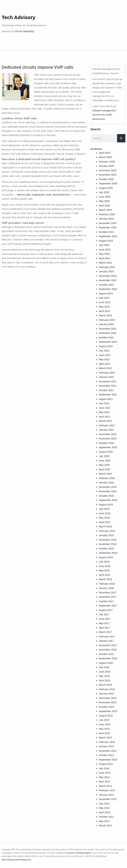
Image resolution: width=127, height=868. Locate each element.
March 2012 (105, 825)
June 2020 (105, 461)
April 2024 (105, 258)
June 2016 (105, 672)
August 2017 (106, 610)
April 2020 (105, 469)
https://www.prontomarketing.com (16, 860)
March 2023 (105, 315)
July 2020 (104, 456)
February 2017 (107, 636)
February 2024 (107, 267)
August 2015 (106, 716)
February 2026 (107, 162)
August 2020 (106, 452)
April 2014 (105, 781)
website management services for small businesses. (104, 115)
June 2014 (105, 773)
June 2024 (105, 249)
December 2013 (108, 799)
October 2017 (106, 601)
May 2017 (104, 623)
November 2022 (108, 333)
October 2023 (106, 285)
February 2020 (107, 478)
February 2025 (107, 214)
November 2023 (108, 280)
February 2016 (107, 689)
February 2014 (107, 790)
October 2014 (106, 755)
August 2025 (106, 188)
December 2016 (108, 645)
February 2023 (107, 320)
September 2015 (108, 711)
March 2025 (105, 210)
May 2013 (104, 808)
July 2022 (104, 351)
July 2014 (104, 768)
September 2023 (108, 289)
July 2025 (104, 192)
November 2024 (108, 227)
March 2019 (105, 526)
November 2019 (108, 491)
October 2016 (106, 654)
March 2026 (105, 157)
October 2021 (106, 390)
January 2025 (106, 219)
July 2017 (104, 614)
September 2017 (108, 606)
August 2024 (106, 241)
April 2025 (105, 206)
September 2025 (108, 183)
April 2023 (105, 311)
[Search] (121, 138)
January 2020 (106, 482)
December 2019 (108, 487)
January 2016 (106, 694)
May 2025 (104, 201)
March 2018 (105, 579)
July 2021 (104, 403)
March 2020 (105, 474)
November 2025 (108, 175)
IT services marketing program (78, 853)
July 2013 (104, 804)
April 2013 (105, 812)
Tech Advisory (18, 17)
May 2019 (104, 518)
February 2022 (107, 373)
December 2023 (108, 276)
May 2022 (104, 359)
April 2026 (105, 153)
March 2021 (105, 421)
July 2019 (104, 509)
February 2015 (107, 742)
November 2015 (108, 702)
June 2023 (105, 302)
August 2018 (106, 557)
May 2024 (104, 254)
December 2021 (108, 381)
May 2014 (104, 777)
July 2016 (104, 667)
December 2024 (108, 223)
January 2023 (106, 324)
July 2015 (104, 720)
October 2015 (106, 707)
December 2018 (108, 540)
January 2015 (106, 746)
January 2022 (106, 377)
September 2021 (108, 395)
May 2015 (104, 729)
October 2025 (106, 179)
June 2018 (105, 566)
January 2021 (106, 430)
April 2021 (105, 417)
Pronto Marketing (25, 31)
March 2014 (105, 786)
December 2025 (108, 170)
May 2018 (104, 570)
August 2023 (106, 293)
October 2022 (106, 337)
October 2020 (106, 443)
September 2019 (108, 500)
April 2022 (105, 364)
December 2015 (108, 698)
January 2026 (106, 166)
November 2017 (108, 597)
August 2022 (106, 346)
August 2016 (106, 663)
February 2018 (107, 584)
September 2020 (108, 447)
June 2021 (105, 408)
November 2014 (108, 751)
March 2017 (105, 632)
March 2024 (105, 263)
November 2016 (108, 650)
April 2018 (105, 575)
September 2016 (108, 658)
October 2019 (106, 496)
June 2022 (105, 355)
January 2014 (106, 795)
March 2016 (105, 685)
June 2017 (105, 619)
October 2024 (106, 232)
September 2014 (108, 760)
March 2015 (105, 737)
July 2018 (104, 562)
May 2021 (104, 412)
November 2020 (108, 438)
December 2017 (108, 592)
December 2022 (108, 329)
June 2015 (105, 724)
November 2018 (108, 544)
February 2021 (107, 425)
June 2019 (105, 513)
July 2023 (104, 298)
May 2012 (104, 821)
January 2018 (106, 588)
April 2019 (105, 522)
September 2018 (108, 553)
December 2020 (108, 434)
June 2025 (105, 197)
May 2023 (104, 307)
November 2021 (108, 386)
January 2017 (106, 641)
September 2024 (108, 236)
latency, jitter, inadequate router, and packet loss (43, 195)
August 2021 (106, 399)
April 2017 (105, 628)
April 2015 (105, 733)
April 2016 (105, 680)
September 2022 (108, 342)
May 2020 (104, 465)
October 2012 (106, 817)
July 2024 (104, 245)
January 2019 (106, 535)
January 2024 (106, 271)
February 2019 (107, 531)
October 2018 (106, 548)
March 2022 (105, 368)
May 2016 (104, 676)
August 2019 (106, 505)
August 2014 (106, 764)
